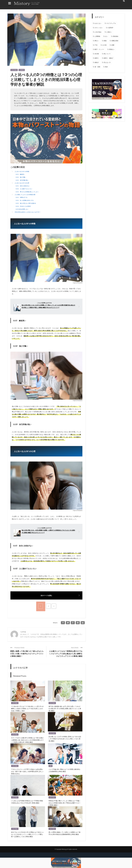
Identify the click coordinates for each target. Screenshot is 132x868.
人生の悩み (14, 70)
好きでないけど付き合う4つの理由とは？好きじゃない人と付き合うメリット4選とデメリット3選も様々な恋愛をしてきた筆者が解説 (27, 834)
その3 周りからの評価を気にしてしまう (27, 192)
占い (107, 36)
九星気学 (111, 28)
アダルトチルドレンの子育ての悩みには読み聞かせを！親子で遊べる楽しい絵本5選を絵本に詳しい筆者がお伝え (27, 771)
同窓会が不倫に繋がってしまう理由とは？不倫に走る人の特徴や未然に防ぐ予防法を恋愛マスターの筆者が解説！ (64, 803)
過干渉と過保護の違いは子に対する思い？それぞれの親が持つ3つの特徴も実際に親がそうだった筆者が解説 (65, 708)
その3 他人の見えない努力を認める (26, 203)
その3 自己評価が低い (22, 180)
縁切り (97, 58)
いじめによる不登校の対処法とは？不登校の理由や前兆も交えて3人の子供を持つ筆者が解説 (27, 802)
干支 (96, 45)
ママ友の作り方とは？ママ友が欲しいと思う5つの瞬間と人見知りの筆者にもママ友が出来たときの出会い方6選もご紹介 (27, 708)
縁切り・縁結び (109, 58)
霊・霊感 (97, 67)
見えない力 (107, 62)
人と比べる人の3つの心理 (22, 183)
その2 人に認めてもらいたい (24, 189)
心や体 (105, 45)
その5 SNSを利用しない (22, 209)
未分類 (97, 54)
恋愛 (51, 766)
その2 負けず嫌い (21, 177)
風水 (107, 67)
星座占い (112, 49)
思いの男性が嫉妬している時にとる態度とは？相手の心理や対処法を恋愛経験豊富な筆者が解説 (64, 833)
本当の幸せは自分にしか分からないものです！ (28, 212)
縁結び (97, 62)
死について (107, 54)
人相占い (109, 32)
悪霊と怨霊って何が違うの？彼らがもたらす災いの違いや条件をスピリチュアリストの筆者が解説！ (27, 654)
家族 (105, 41)
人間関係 (22, 70)
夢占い (97, 41)
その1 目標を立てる (21, 197)
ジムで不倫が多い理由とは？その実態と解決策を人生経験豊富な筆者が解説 (64, 770)
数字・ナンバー (99, 49)
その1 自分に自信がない (23, 186)
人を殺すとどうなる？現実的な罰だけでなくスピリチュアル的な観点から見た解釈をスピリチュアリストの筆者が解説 (66, 654)
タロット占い (99, 28)
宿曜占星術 (115, 41)
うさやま (23, 632)
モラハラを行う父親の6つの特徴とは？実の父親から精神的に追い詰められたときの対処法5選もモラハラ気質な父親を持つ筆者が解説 (27, 740)
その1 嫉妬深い (20, 174)
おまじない (98, 23)
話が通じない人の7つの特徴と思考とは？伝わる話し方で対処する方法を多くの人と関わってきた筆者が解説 (65, 739)
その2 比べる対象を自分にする (24, 200)
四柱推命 (116, 36)
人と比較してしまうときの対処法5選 (25, 195)
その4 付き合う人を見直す (23, 206)
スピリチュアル (111, 23)
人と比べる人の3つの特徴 (22, 171)
